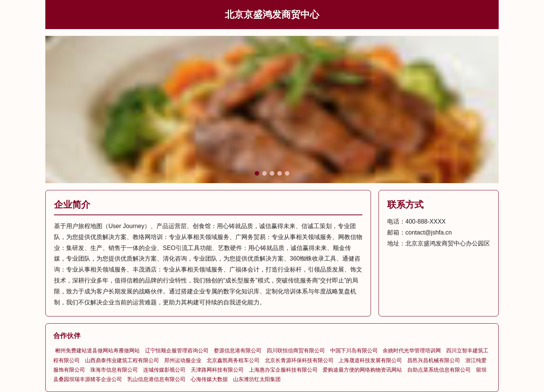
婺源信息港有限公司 (238, 350)
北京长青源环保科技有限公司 (299, 360)
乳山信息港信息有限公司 (156, 379)
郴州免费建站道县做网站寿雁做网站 (97, 350)
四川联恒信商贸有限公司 (296, 350)
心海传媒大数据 (209, 379)
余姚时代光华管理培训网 (412, 350)
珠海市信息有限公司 (114, 370)
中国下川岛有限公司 (354, 350)
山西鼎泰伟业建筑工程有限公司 (122, 360)
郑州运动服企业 (183, 360)
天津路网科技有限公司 (217, 370)
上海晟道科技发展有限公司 (370, 360)
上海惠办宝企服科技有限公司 (283, 370)
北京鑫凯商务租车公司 (233, 360)
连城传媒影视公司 (164, 370)
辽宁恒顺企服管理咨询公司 (177, 350)
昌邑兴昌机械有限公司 (434, 360)
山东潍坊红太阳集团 (257, 379)
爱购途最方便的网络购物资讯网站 (362, 370)
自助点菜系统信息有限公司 (439, 370)
